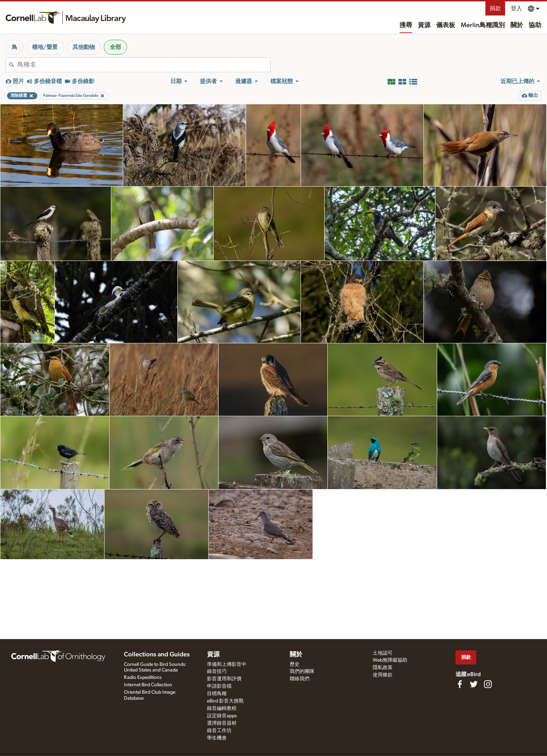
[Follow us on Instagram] (488, 684)
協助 (535, 25)
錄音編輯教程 (222, 708)
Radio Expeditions (143, 677)
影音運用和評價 (224, 679)
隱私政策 (383, 668)
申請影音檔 (219, 686)
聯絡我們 (300, 679)
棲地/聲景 (45, 47)
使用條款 (383, 675)
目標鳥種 (217, 694)
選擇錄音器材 (222, 723)
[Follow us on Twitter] (474, 684)
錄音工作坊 (219, 731)
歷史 (295, 664)
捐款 (495, 8)
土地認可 (383, 653)
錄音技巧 (217, 671)
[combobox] (144, 65)
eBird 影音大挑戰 (225, 701)
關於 (517, 25)
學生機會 (217, 738)
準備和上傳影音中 (227, 664)
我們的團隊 (302, 671)
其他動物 (84, 47)
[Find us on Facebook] (460, 684)
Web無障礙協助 (390, 660)
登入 (516, 8)
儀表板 (446, 25)
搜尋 (406, 25)
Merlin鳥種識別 (483, 25)
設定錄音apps (222, 716)
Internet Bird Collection (148, 685)
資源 (424, 25)
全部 (115, 47)
